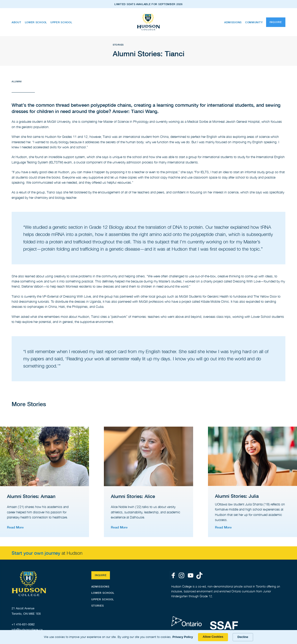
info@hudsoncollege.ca (27, 630)
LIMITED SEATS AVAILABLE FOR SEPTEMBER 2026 (148, 4)
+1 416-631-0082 (23, 624)
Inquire (276, 22)
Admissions (233, 22)
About (16, 22)
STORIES (98, 606)
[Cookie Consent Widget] (148, 637)
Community (254, 22)
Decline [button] (243, 637)
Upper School (61, 22)
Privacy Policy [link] (183, 637)
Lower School (36, 22)
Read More (15, 527)
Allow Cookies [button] (213, 637)
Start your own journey (36, 553)
